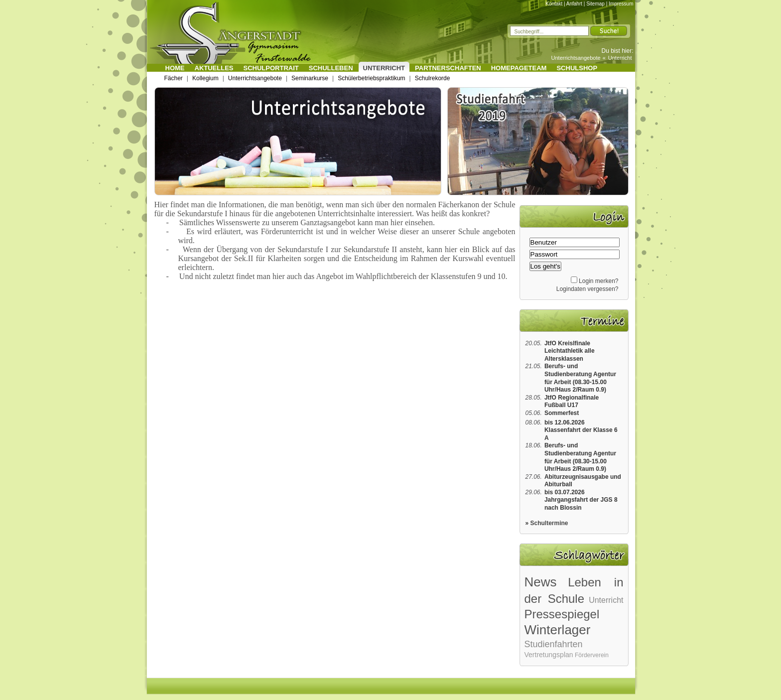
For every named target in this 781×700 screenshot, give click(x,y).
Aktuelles (214, 68)
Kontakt (554, 4)
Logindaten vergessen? (587, 289)
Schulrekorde (433, 78)
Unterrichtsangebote (576, 58)
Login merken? (598, 281)
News (541, 582)
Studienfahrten (554, 644)
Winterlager (558, 630)
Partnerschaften (448, 68)
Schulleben (331, 68)
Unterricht (620, 58)
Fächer (174, 78)
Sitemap (595, 4)
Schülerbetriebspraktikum (371, 78)
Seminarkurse (310, 78)
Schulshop (577, 68)
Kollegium (205, 78)
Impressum (621, 4)
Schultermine (549, 523)
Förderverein (592, 655)
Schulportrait (271, 68)
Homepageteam (519, 68)
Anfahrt (574, 4)
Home (175, 68)
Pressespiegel (562, 614)
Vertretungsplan (549, 655)
